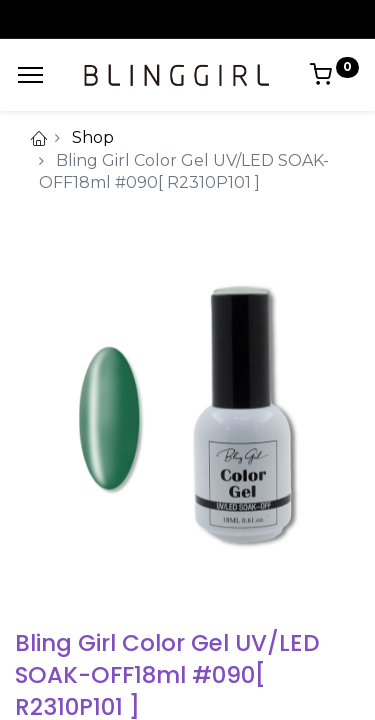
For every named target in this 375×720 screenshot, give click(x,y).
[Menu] (30, 75)
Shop (93, 137)
